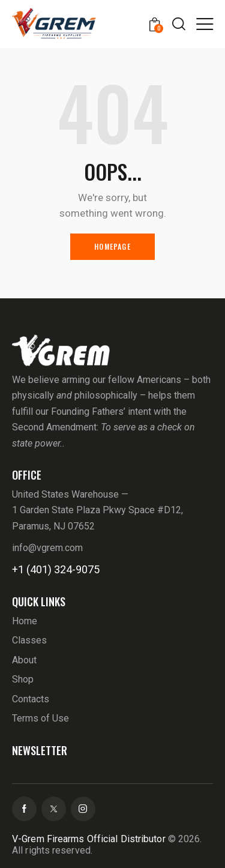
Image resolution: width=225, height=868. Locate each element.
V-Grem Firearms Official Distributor (89, 839)
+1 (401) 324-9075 (56, 569)
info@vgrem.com (47, 548)
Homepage (112, 246)
